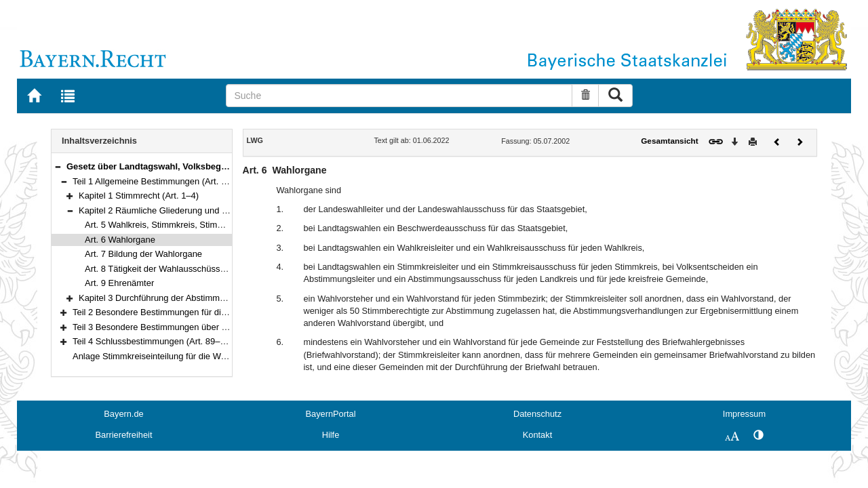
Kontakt (537, 435)
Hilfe (331, 435)
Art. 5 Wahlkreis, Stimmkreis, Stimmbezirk (166, 225)
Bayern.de (123, 414)
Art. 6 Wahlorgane (120, 240)
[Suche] (399, 96)
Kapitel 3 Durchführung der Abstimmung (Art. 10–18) (181, 298)
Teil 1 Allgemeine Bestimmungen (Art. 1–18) (158, 181)
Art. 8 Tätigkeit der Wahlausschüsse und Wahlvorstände (194, 269)
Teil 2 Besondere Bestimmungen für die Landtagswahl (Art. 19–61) (202, 312)
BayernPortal (331, 414)
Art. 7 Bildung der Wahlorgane (143, 254)
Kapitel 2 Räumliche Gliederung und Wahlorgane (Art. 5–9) (193, 210)
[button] (58, 166)
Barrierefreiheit (124, 435)
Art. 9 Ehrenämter (119, 283)
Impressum (744, 414)
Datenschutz (537, 414)
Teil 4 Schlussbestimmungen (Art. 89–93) (153, 341)
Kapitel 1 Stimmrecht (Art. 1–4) (139, 196)
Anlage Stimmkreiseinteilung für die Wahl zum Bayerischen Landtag (204, 356)
